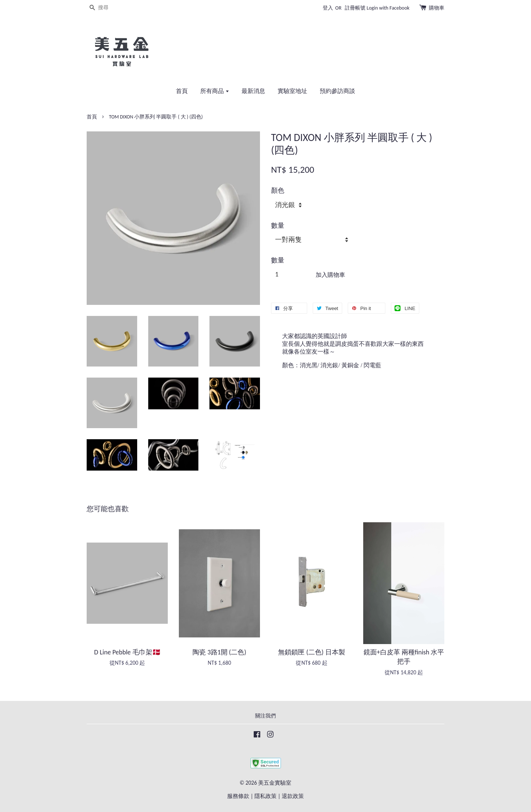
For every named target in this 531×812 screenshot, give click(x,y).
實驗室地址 (292, 91)
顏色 (278, 190)
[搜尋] (109, 8)
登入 (328, 8)
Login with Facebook (388, 8)
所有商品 (215, 91)
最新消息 (253, 91)
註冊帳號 (355, 8)
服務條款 (238, 796)
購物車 (437, 8)
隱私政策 (265, 796)
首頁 (182, 91)
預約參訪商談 (337, 91)
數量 (278, 226)
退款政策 (293, 796)
